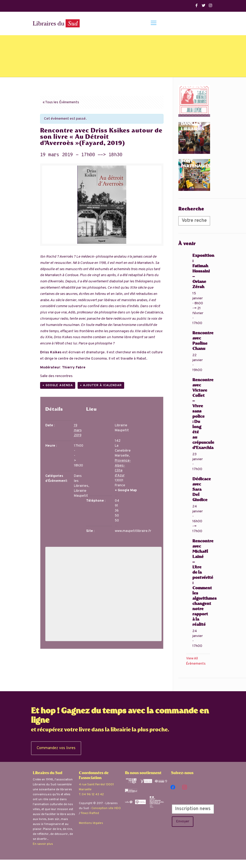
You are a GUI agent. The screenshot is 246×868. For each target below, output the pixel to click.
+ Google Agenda (58, 385)
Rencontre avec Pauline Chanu (203, 341)
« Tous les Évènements (61, 102)
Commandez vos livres (57, 748)
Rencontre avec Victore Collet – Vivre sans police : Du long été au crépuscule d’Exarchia (203, 414)
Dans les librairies (193, 127)
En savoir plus (43, 844)
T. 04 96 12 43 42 (91, 794)
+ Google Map (126, 490)
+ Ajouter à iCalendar (101, 385)
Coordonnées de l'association (94, 776)
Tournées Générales (193, 90)
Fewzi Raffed (90, 813)
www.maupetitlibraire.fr (133, 531)
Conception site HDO (106, 808)
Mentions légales (91, 823)
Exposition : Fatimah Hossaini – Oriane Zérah (203, 272)
